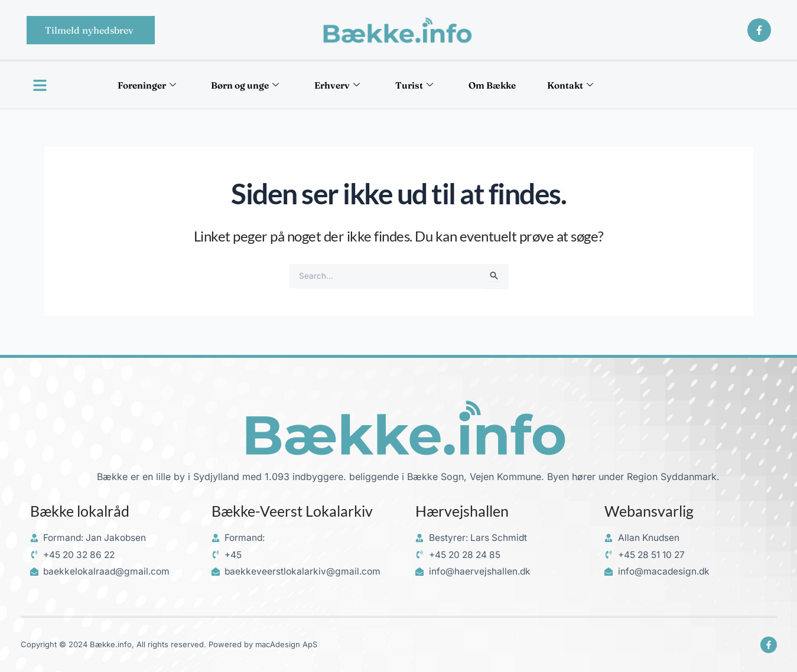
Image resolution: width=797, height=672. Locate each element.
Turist (418, 85)
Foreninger (133, 85)
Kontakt (585, 85)
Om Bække (501, 85)
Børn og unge (238, 85)
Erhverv (336, 85)
